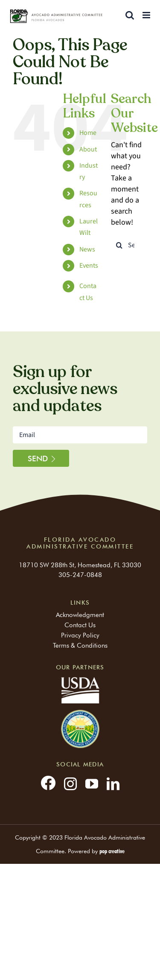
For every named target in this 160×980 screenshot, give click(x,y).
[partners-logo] (80, 713)
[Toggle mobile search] (130, 15)
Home (88, 133)
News (87, 249)
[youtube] (92, 784)
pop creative (112, 851)
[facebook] (48, 783)
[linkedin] (113, 784)
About (88, 149)
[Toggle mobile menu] (147, 15)
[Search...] (129, 245)
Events (89, 266)
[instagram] (70, 784)
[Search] (119, 245)
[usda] (80, 681)
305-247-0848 (80, 575)
